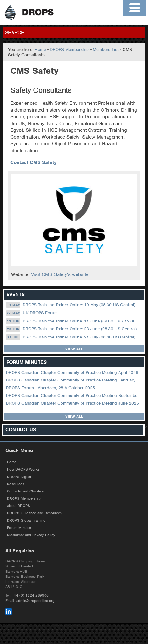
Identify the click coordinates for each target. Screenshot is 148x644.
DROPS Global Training (26, 520)
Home (40, 49)
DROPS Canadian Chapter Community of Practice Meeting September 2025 (74, 395)
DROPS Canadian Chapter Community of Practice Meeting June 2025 (72, 403)
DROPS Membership (69, 49)
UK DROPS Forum (32, 313)
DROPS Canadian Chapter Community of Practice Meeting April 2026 (72, 373)
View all (74, 349)
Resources (16, 484)
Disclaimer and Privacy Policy (31, 535)
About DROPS (18, 506)
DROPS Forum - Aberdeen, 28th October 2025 (50, 388)
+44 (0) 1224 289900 (30, 595)
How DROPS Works (23, 469)
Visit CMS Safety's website (60, 274)
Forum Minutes (19, 528)
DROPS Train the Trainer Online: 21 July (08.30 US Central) (70, 337)
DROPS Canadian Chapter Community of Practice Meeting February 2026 (74, 380)
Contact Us (21, 430)
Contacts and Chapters (25, 491)
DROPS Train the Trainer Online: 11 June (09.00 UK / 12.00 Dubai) (74, 321)
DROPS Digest (19, 477)
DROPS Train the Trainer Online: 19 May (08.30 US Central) (70, 305)
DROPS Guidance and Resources (34, 513)
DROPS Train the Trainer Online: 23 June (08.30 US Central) (71, 329)
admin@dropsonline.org (35, 601)
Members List (106, 49)
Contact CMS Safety (33, 162)
